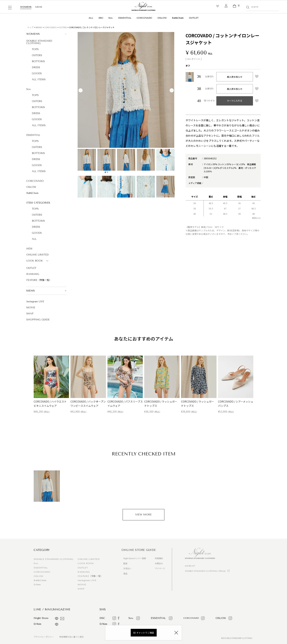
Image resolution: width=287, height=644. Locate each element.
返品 (125, 573)
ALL (91, 18)
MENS (39, 7)
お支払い (127, 568)
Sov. (111, 18)
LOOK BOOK (38, 261)
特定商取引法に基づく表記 (71, 637)
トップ (30, 27)
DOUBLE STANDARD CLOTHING (39, 42)
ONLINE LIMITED (38, 255)
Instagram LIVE (35, 302)
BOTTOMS (38, 61)
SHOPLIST (190, 566)
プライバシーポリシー (44, 637)
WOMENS (26, 7)
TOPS (35, 49)
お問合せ (159, 563)
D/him (37, 585)
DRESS (36, 67)
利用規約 (159, 558)
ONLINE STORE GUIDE (139, 550)
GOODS (37, 73)
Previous (81, 90)
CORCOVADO (144, 18)
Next (172, 90)
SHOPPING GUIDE (38, 320)
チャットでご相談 (145, 633)
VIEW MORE (143, 515)
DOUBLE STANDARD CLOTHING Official (205, 571)
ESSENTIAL (125, 18)
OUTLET (194, 18)
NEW (29, 249)
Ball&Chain (178, 18)
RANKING (33, 274)
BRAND (39, 27)
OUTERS (63, 27)
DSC (101, 18)
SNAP (30, 314)
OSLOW (162, 18)
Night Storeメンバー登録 (135, 558)
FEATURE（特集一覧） (39, 280)
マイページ (160, 568)
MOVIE (31, 308)
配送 (125, 563)
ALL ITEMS (39, 79)
